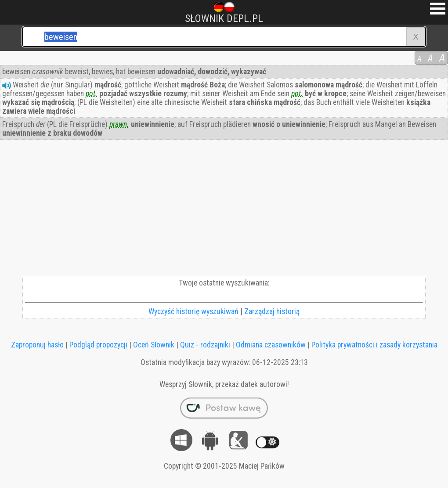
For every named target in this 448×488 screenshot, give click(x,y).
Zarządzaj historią (272, 311)
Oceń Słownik (154, 345)
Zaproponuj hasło (37, 345)
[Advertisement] (224, 210)
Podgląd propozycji (98, 345)
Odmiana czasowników (271, 345)
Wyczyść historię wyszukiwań (193, 311)
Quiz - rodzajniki (205, 345)
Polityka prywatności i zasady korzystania (374, 345)
